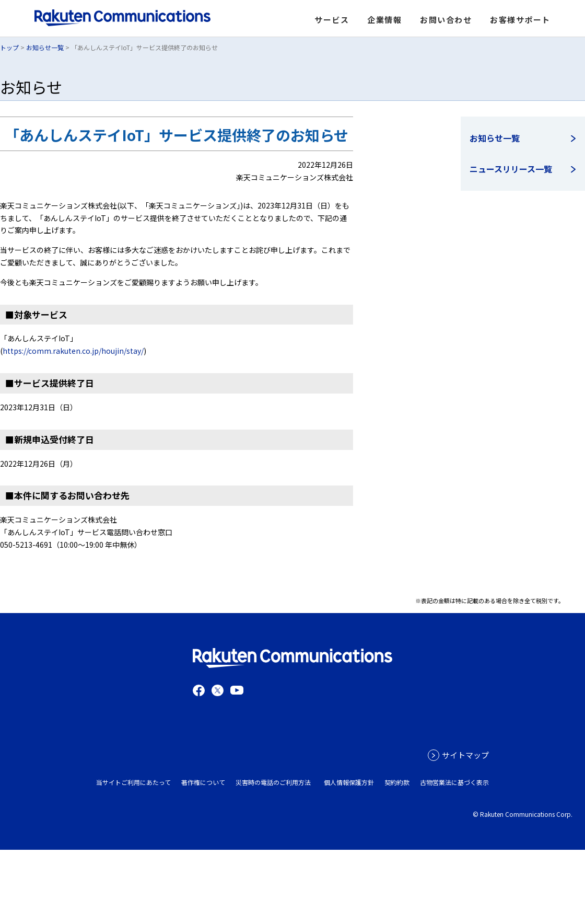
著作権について (203, 782)
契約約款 (397, 782)
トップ (9, 47)
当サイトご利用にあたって (133, 782)
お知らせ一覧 (45, 47)
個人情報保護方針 (349, 782)
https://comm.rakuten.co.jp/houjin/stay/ (73, 351)
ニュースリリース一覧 (511, 169)
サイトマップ (465, 755)
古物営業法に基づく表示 (454, 782)
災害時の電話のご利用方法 (273, 782)
